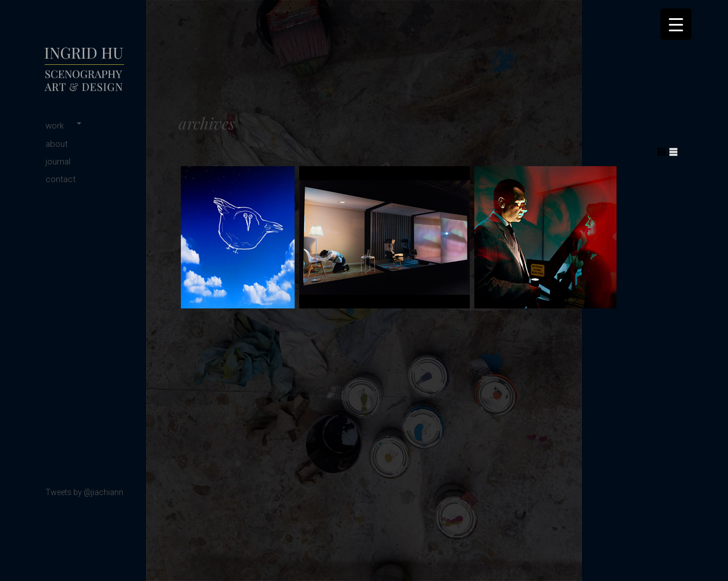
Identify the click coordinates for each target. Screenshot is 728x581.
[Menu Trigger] (676, 24)
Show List (673, 152)
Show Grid (661, 152)
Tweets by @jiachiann (84, 492)
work (55, 126)
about (57, 144)
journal (58, 162)
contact (61, 179)
